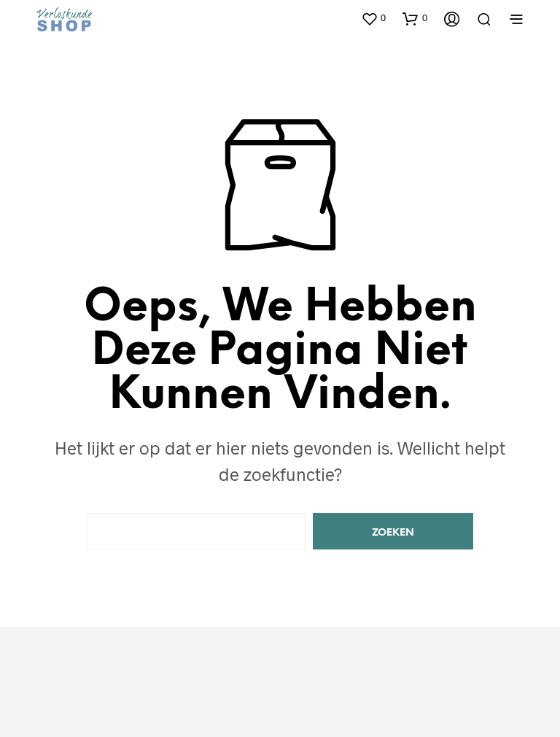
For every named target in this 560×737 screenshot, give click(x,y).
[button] (373, 18)
